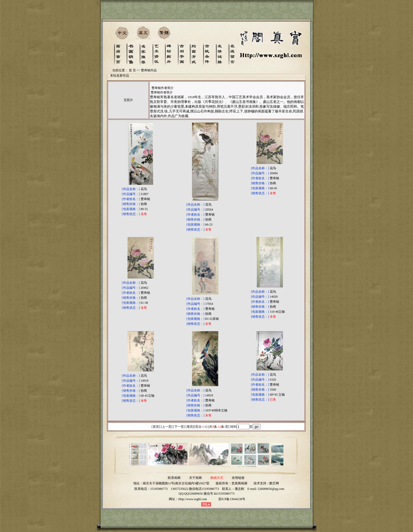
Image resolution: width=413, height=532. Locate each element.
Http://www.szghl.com (193, 499)
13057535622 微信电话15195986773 (195, 489)
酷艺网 (274, 483)
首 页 (132, 70)
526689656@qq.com (271, 489)
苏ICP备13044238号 (232, 499)
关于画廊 (195, 478)
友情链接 (238, 478)
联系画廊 (174, 478)
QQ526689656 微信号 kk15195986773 (209, 494)
